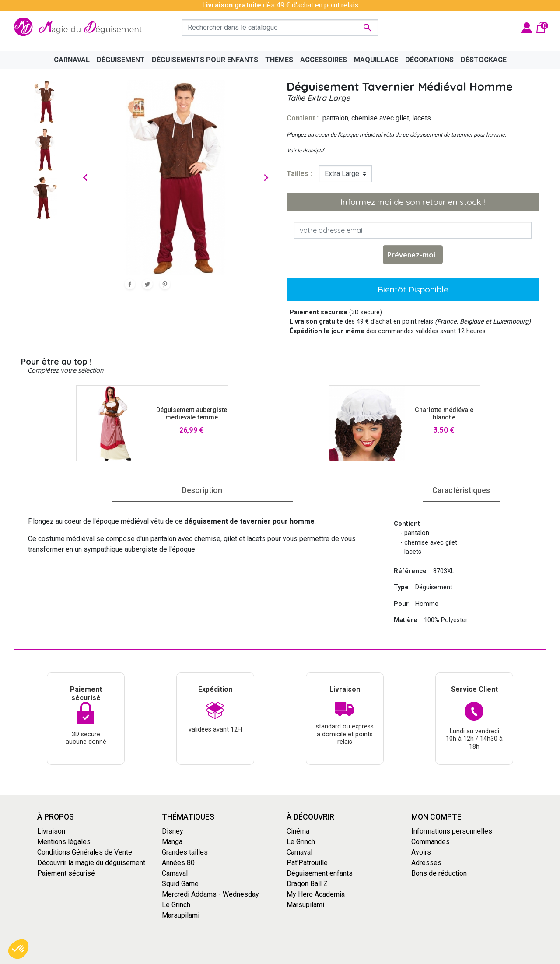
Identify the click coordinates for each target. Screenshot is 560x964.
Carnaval (175, 873)
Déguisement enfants (320, 873)
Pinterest (165, 284)
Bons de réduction (439, 873)
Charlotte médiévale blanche (444, 414)
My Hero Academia (316, 894)
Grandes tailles (185, 852)
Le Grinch (176, 905)
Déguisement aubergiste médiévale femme (192, 414)
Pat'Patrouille (307, 863)
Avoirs (421, 852)
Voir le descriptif (305, 151)
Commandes (430, 842)
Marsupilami (181, 915)
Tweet (147, 284)
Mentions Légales (326, 956)
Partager (130, 284)
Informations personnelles (452, 831)
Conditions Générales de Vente (85, 852)
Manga (172, 842)
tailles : (299, 174)
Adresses (426, 863)
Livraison (51, 831)
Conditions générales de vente (250, 956)
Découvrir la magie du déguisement (91, 863)
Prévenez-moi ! (413, 255)
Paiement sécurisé (66, 873)
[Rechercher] (280, 28)
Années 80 (178, 863)
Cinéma (298, 831)
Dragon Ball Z (307, 884)
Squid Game (180, 884)
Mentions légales (64, 842)
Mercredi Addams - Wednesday (210, 894)
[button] (18, 949)
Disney (173, 831)
